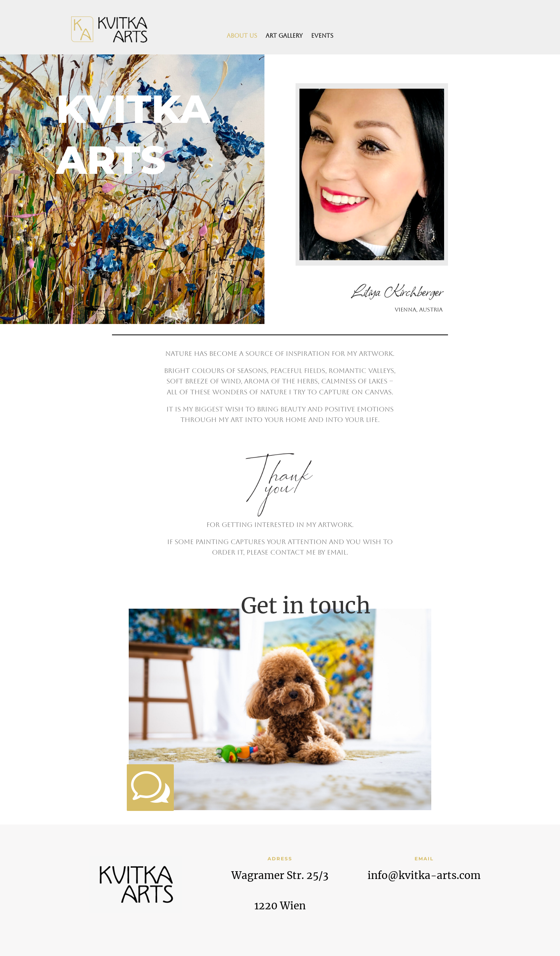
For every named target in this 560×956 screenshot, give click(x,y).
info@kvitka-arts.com (424, 875)
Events (322, 36)
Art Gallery (284, 36)
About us (242, 36)
